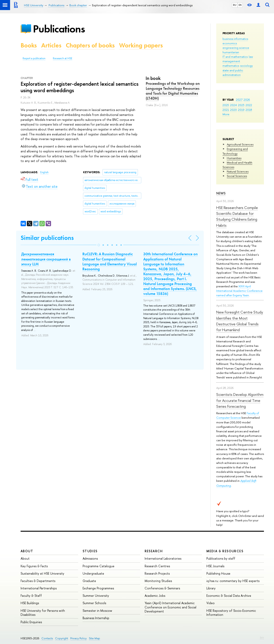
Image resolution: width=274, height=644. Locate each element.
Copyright (62, 638)
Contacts (47, 638)
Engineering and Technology (235, 151)
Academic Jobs (155, 596)
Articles (51, 45)
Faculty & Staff (31, 596)
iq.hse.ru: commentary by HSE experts (233, 581)
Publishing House (218, 573)
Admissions (90, 558)
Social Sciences (237, 176)
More (226, 114)
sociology (246, 66)
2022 (249, 105)
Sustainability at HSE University (42, 573)
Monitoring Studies (158, 581)
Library (211, 588)
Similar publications (47, 238)
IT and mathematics (235, 57)
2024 (233, 105)
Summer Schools (94, 603)
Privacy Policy (78, 638)
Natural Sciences (238, 171)
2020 (233, 110)
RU (235, 5)
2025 (226, 105)
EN (240, 5)
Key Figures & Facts (34, 566)
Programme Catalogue (98, 566)
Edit (262, 638)
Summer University (96, 596)
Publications (59, 29)
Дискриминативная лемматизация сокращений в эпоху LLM (46, 259)
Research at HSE (63, 58)
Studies (90, 551)
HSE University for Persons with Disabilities (43, 613)
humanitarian (231, 52)
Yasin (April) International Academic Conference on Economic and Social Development (170, 607)
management (231, 61)
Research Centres (157, 566)
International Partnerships (39, 588)
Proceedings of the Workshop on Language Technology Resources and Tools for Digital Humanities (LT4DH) (173, 91)
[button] (99, 245)
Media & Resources (225, 551)
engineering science (236, 48)
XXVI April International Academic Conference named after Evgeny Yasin (239, 291)
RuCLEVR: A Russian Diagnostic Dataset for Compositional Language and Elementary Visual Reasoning (110, 261)
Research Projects (157, 573)
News (221, 193)
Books (29, 45)
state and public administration (233, 73)
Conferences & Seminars (162, 588)
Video (211, 603)
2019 (241, 110)
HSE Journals (215, 566)
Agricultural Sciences (240, 144)
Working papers (141, 45)
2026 (247, 100)
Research (154, 551)
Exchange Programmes (98, 588)
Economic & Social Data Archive (229, 596)
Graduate (89, 581)
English (44, 172)
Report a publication (34, 58)
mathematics (231, 66)
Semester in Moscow (97, 611)
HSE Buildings (30, 603)
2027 (239, 100)
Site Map (94, 638)
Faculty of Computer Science (238, 415)
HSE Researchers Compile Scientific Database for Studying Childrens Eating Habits (237, 216)
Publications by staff (221, 558)
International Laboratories (163, 558)
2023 (241, 105)
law (251, 57)
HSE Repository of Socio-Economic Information (231, 613)
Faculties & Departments (38, 581)
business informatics (235, 39)
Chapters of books (90, 45)
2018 (249, 110)
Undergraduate (93, 573)
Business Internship (96, 618)
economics (230, 43)
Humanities (234, 158)
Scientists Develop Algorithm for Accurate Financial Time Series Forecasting (240, 400)
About (27, 551)
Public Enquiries (31, 622)
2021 (226, 110)
